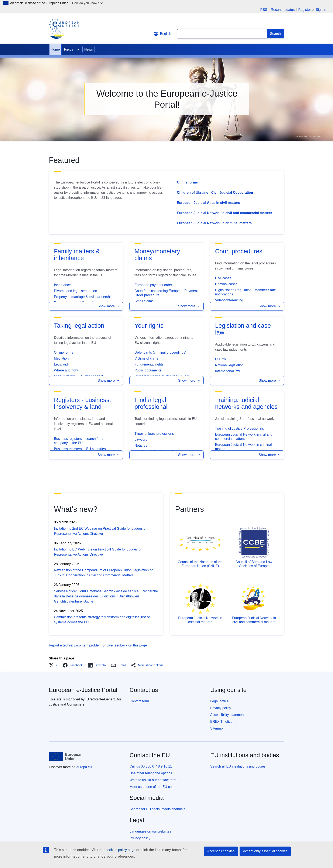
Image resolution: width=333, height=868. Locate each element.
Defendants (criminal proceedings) (160, 352)
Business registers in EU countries (80, 449)
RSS (264, 10)
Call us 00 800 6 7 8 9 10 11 (151, 766)
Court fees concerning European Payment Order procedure (166, 293)
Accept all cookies (221, 851)
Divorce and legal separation (75, 291)
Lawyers (141, 440)
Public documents (148, 370)
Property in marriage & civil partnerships (84, 297)
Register (305, 10)
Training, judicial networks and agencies (246, 403)
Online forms (187, 182)
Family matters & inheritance (77, 255)
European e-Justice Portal (83, 690)
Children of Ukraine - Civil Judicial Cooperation (215, 193)
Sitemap (217, 728)
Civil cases (223, 278)
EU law (221, 359)
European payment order (153, 285)
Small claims (144, 301)
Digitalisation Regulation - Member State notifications (246, 292)
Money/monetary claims (157, 255)
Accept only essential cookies (265, 851)
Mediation (61, 358)
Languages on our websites (150, 831)
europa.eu (84, 767)
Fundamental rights (149, 364)
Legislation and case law (243, 329)
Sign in (321, 10)
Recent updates (283, 10)
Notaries (141, 445)
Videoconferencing (229, 300)
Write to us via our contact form (153, 780)
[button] (86, 306)
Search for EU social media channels (157, 809)
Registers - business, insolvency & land (83, 403)
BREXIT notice (221, 722)
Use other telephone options (151, 773)
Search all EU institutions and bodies (238, 766)
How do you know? (88, 3)
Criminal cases (226, 284)
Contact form (139, 701)
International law (228, 371)
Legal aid (61, 364)
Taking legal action (79, 326)
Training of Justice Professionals (240, 428)
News (89, 49)
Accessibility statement (227, 715)
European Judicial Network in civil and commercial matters (224, 213)
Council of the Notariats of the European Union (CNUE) (200, 564)
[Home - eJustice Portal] (64, 29)
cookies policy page (120, 850)
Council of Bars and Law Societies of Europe (254, 564)
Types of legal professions (154, 434)
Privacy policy (221, 708)
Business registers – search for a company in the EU (79, 441)
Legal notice (219, 701)
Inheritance (62, 285)
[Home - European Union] (66, 757)
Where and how (66, 370)
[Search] (275, 34)
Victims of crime (146, 358)
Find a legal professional (151, 403)
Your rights (149, 326)
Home (55, 49)
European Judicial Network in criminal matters (214, 223)
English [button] (162, 34)
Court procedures (239, 251)
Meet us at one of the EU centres (154, 787)
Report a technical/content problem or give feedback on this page (98, 645)
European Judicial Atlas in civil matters (208, 203)
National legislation (229, 365)
